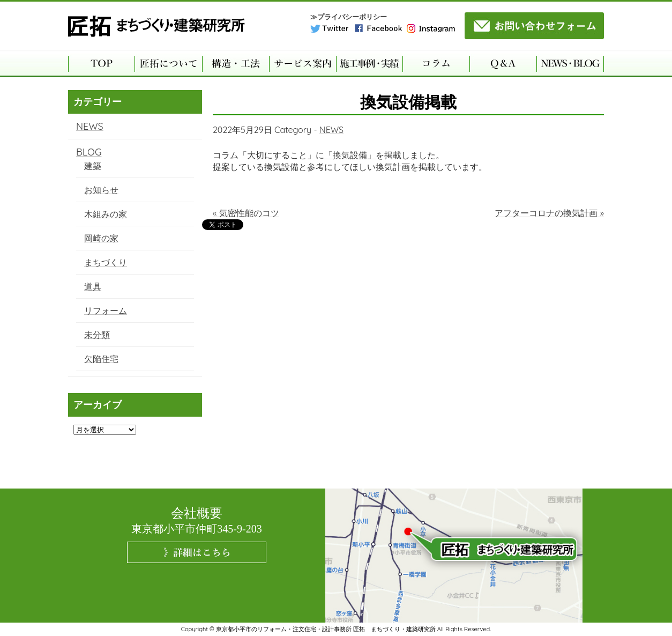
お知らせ (101, 190)
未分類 (97, 335)
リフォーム (106, 310)
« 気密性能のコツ (246, 213)
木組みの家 (106, 214)
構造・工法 (236, 63)
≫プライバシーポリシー (349, 17)
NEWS (331, 130)
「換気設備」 (350, 155)
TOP (101, 63)
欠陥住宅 (101, 359)
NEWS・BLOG (570, 63)
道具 (93, 286)
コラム (436, 63)
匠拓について (168, 63)
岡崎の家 (101, 238)
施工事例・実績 (369, 63)
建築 (93, 166)
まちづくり (106, 262)
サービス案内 (303, 63)
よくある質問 (503, 63)
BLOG (89, 152)
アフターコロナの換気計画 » (549, 213)
